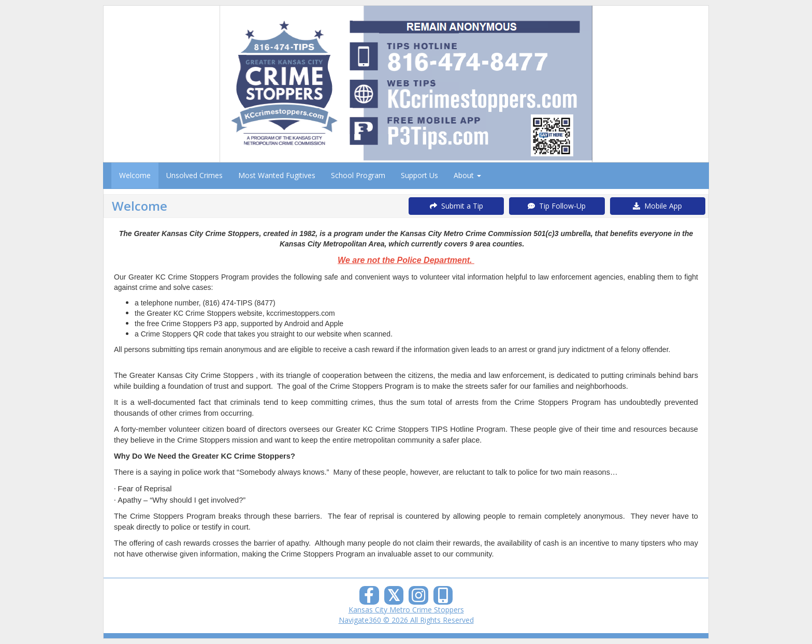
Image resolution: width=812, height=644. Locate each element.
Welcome (135, 175)
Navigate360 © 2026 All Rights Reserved (406, 620)
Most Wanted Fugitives (277, 175)
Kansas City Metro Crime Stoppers (406, 610)
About (467, 175)
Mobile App (657, 206)
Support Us (419, 175)
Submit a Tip (456, 206)
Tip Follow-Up (557, 206)
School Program (358, 175)
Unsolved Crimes (194, 175)
